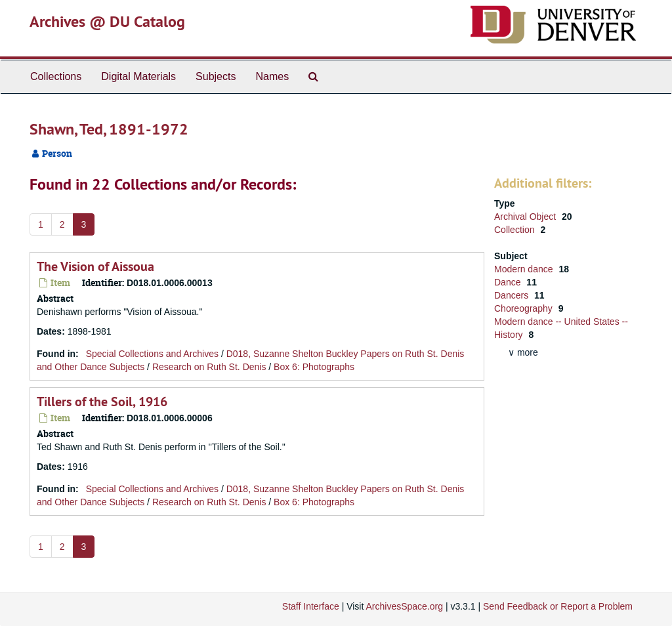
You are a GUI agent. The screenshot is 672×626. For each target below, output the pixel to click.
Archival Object (526, 217)
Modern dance (525, 269)
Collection (515, 230)
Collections (56, 76)
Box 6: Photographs (314, 367)
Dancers (513, 295)
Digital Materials (138, 76)
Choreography (525, 308)
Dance (509, 282)
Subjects (216, 76)
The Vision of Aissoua (95, 266)
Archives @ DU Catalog (107, 21)
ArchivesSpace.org (404, 606)
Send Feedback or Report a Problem (558, 606)
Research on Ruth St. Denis (209, 367)
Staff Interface (311, 606)
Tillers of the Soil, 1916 (102, 402)
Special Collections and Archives (152, 354)
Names (272, 76)
